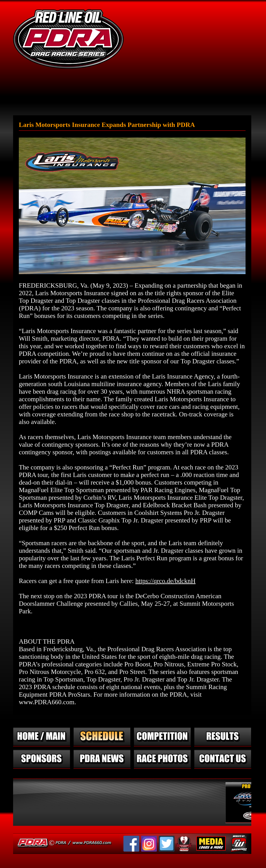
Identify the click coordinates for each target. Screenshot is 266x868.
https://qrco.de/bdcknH (165, 581)
